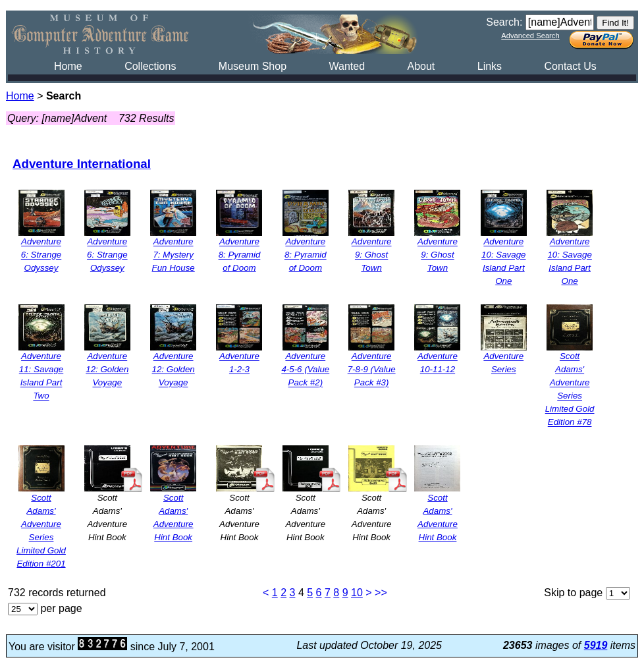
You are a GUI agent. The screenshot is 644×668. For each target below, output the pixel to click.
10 (357, 593)
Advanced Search (530, 36)
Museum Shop (253, 66)
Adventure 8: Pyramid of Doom (240, 255)
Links (490, 66)
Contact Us (571, 66)
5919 (596, 645)
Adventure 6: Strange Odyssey (41, 255)
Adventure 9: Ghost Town (372, 255)
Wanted (347, 66)
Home (68, 66)
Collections (150, 66)
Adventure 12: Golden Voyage (107, 370)
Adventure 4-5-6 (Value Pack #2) (305, 370)
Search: (504, 22)
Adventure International (82, 164)
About (421, 66)
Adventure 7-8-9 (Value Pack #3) (372, 370)
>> (381, 593)
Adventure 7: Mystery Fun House (174, 255)
